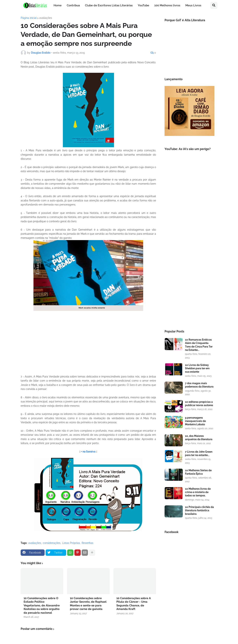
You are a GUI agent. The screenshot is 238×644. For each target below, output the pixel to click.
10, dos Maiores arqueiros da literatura (199, 438)
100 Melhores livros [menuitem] (167, 5)
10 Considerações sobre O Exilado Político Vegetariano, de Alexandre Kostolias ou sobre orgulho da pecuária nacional (42, 605)
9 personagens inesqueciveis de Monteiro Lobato (195, 421)
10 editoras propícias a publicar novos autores (199, 404)
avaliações (46, 18)
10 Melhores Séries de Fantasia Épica (198, 472)
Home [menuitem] (58, 5)
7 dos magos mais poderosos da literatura (199, 385)
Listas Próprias (71, 543)
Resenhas (87, 543)
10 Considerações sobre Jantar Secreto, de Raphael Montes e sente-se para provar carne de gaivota (88, 604)
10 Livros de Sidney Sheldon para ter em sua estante (197, 368)
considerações (52, 543)
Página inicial (29, 18)
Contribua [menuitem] (73, 5)
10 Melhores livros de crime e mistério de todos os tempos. (198, 492)
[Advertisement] (189, 263)
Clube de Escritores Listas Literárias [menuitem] (109, 5)
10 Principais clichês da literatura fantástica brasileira (199, 510)
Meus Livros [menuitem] (193, 5)
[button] (214, 5)
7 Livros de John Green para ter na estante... (199, 453)
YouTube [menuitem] (143, 5)
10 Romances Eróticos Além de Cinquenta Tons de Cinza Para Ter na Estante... (199, 345)
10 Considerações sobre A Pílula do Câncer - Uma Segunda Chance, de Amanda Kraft (134, 604)
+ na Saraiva (88, 452)
